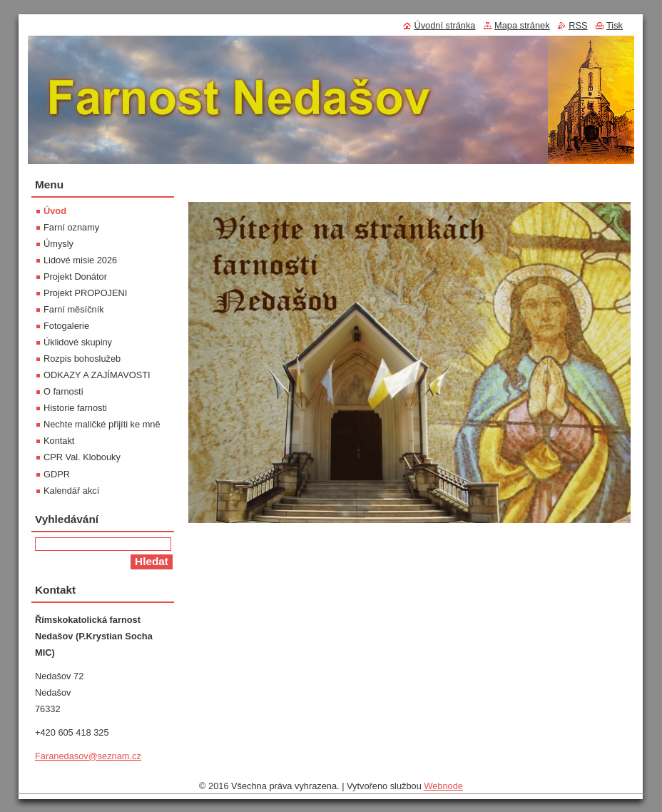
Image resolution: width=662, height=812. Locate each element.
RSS (578, 25)
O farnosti (63, 391)
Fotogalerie (66, 326)
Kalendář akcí (71, 491)
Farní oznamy (71, 227)
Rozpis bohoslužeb (82, 359)
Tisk (615, 25)
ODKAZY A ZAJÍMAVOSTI (97, 375)
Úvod (55, 211)
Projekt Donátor (75, 276)
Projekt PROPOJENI (85, 293)
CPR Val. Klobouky (82, 457)
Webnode (443, 790)
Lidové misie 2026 (80, 260)
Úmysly (58, 244)
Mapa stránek (522, 25)
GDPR (57, 474)
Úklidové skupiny (78, 342)
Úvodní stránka (444, 25)
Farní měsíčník (74, 309)
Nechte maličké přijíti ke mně (102, 424)
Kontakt (59, 441)
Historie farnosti (75, 408)
